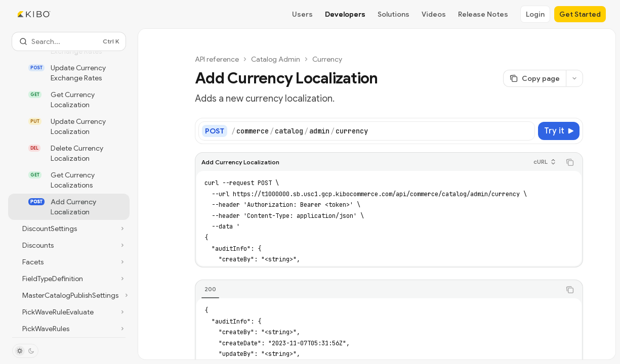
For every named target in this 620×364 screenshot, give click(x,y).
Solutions (394, 14)
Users (302, 14)
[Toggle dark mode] (25, 351)
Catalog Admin (276, 59)
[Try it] (559, 131)
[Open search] (69, 41)
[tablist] (378, 290)
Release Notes (483, 14)
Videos (434, 14)
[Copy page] (534, 78)
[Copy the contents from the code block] (570, 162)
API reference (217, 59)
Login (535, 14)
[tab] (210, 289)
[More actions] (574, 78)
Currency (327, 59)
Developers (345, 14)
